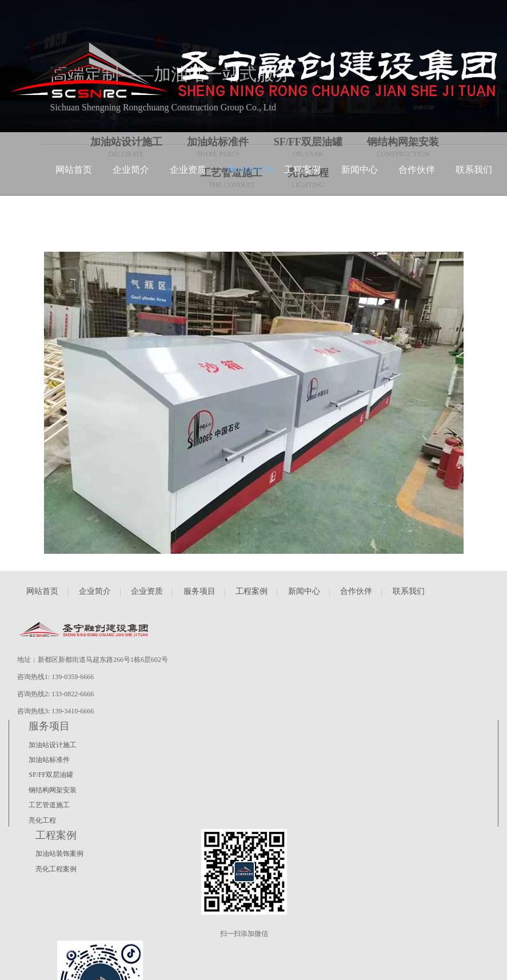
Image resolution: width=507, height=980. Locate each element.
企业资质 (147, 591)
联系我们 (409, 591)
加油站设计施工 (53, 745)
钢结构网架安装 (53, 790)
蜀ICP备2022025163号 (76, 967)
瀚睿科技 (22, 967)
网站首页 (42, 591)
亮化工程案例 (57, 869)
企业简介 (95, 591)
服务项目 (199, 591)
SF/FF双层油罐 (51, 775)
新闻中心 (304, 591)
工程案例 (251, 591)
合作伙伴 (356, 591)
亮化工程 (42, 820)
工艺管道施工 (49, 805)
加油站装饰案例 (60, 854)
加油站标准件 (49, 760)
